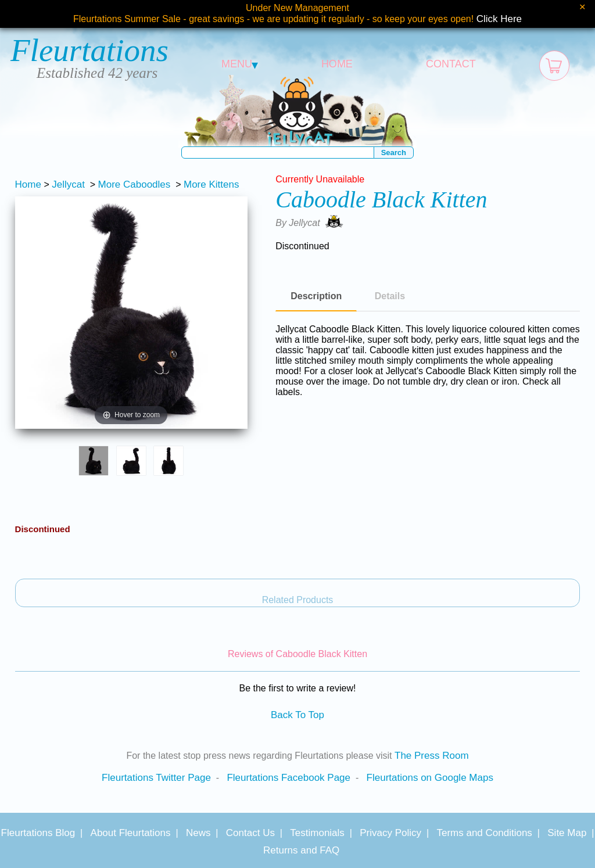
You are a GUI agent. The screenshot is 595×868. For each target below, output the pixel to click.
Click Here (499, 19)
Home (28, 184)
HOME (337, 64)
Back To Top (297, 715)
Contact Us (250, 833)
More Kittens (211, 184)
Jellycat (68, 184)
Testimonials (317, 833)
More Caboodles (135, 184)
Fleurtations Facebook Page (288, 778)
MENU (240, 64)
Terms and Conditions (484, 833)
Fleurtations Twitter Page (156, 778)
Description (316, 296)
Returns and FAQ (301, 850)
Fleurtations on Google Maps (430, 778)
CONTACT (451, 64)
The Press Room (432, 756)
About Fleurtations (131, 833)
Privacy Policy (390, 833)
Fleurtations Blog (38, 833)
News (198, 833)
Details (390, 296)
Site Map (567, 833)
